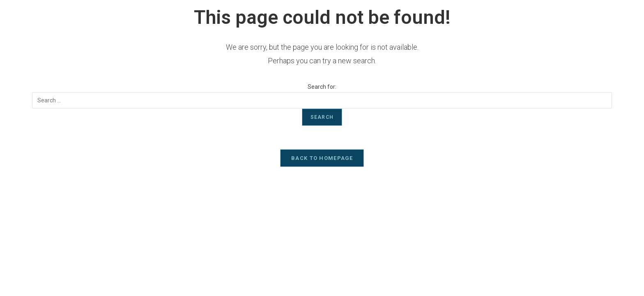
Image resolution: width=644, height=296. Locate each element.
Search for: (322, 87)
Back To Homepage (322, 159)
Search (322, 117)
